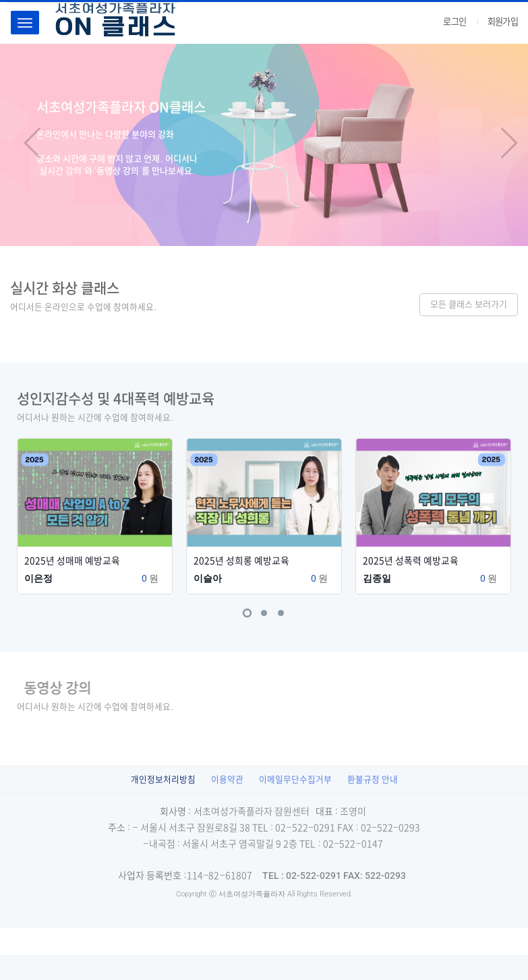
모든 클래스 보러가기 (469, 304)
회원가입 (503, 22)
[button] (26, 145)
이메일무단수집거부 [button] (295, 779)
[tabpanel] (95, 510)
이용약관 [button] (227, 779)
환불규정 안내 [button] (373, 779)
